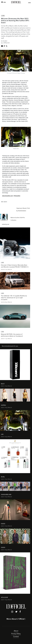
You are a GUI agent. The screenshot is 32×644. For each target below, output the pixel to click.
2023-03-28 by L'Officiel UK (6, 302)
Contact (16, 636)
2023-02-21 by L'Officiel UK (6, 269)
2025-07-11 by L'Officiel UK (6, 339)
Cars (3, 16)
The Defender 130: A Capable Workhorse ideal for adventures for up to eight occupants (14, 298)
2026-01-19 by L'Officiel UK (6, 386)
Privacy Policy (16, 634)
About (16, 631)
